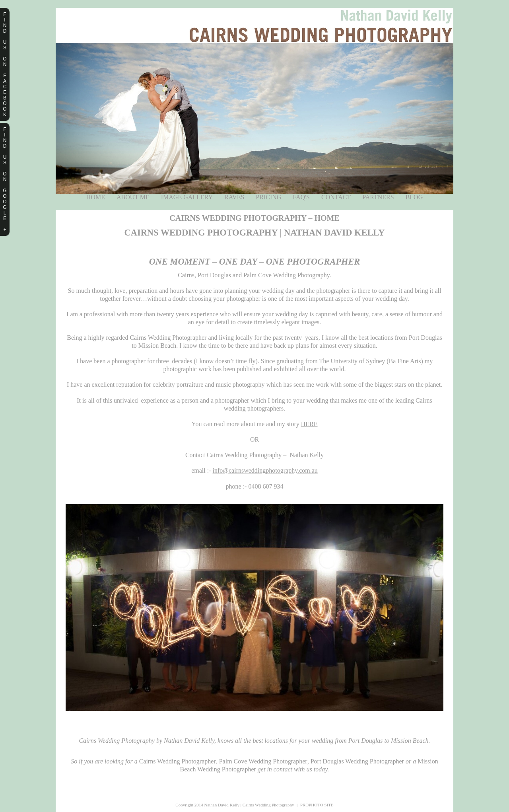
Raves (234, 197)
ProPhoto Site (317, 805)
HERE (309, 424)
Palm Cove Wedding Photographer (263, 761)
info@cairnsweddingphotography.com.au (265, 470)
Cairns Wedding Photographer (178, 761)
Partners (378, 197)
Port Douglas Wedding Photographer (357, 761)
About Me (133, 197)
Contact (336, 197)
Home (96, 197)
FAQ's (301, 197)
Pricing (268, 197)
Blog (414, 197)
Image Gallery (187, 197)
